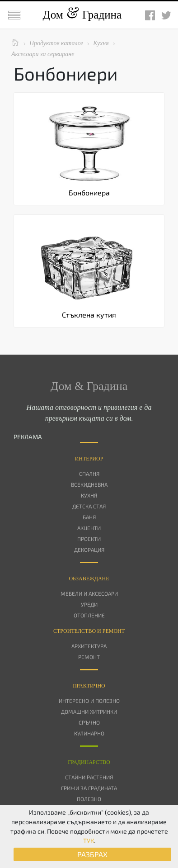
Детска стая (89, 506)
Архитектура (89, 646)
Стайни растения (89, 777)
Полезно (89, 799)
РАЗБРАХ (92, 854)
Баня (89, 517)
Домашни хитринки (89, 711)
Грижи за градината (89, 788)
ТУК (89, 841)
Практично (89, 686)
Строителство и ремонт (89, 631)
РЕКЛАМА (28, 437)
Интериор (89, 459)
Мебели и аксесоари (89, 593)
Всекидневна (89, 484)
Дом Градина (82, 15)
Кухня (89, 495)
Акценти (89, 528)
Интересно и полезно (89, 701)
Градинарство (89, 762)
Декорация (89, 550)
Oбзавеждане (89, 579)
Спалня (89, 474)
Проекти (89, 539)
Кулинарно (89, 733)
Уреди (89, 604)
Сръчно (89, 722)
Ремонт (89, 657)
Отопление (89, 615)
